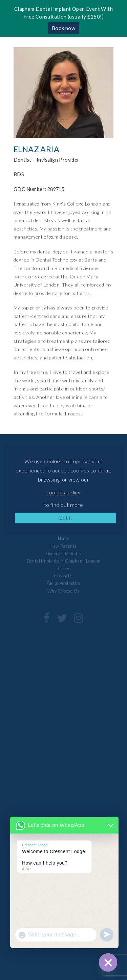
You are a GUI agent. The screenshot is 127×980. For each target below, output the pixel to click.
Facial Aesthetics (63, 583)
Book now (63, 28)
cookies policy (64, 492)
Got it (65, 518)
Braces (63, 568)
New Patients (64, 546)
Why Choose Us (63, 591)
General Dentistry (64, 553)
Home (64, 538)
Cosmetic (63, 576)
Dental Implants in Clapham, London (64, 561)
